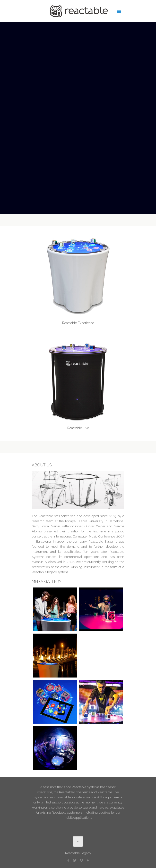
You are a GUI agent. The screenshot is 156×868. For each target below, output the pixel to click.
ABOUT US (42, 465)
